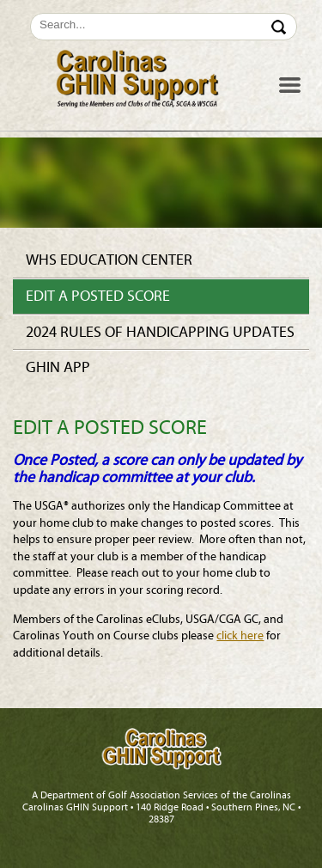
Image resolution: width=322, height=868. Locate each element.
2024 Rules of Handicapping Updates (160, 332)
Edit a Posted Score (98, 296)
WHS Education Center (109, 260)
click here (240, 636)
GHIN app (58, 367)
